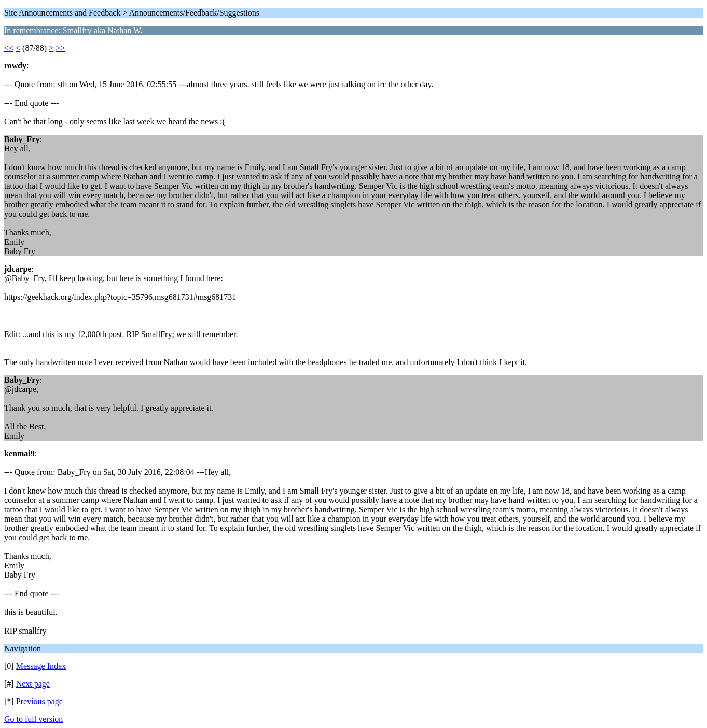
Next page (33, 684)
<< (9, 48)
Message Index (41, 666)
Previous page (39, 701)
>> (60, 48)
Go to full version (33, 719)
